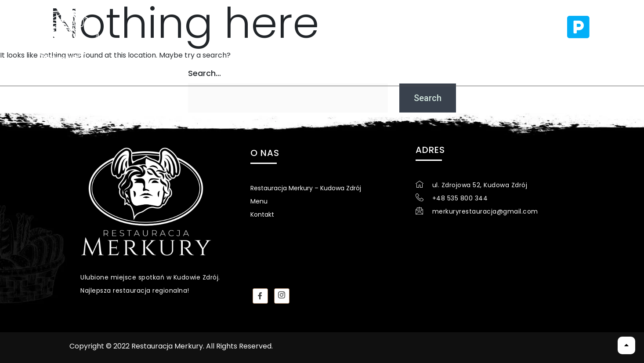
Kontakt (343, 48)
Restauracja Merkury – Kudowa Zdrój (306, 188)
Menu (288, 48)
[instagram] (282, 296)
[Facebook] (260, 296)
